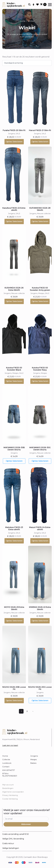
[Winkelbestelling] (27, 63)
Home (23, 21)
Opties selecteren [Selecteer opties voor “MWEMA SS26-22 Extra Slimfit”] (40, 621)
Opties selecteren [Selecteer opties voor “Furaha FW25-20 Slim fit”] (14, 142)
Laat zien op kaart (10, 745)
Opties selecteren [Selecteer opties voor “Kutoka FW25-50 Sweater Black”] (14, 381)
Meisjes (34, 759)
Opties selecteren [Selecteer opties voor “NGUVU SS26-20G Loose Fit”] (40, 701)
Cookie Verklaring (10, 799)
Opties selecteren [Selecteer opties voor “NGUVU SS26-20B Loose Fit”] (14, 701)
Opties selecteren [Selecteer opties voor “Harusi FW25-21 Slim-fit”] (40, 142)
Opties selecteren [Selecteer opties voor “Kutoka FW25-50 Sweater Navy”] (40, 381)
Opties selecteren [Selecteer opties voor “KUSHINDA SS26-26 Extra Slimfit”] (14, 301)
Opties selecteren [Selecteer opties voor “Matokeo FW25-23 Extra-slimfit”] (14, 541)
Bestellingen (8, 788)
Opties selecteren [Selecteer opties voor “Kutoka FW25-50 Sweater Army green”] (40, 301)
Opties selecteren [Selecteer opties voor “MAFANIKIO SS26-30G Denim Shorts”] (40, 461)
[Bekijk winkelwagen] (43, 4)
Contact (6, 767)
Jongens (34, 756)
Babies (33, 763)
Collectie (6, 759)
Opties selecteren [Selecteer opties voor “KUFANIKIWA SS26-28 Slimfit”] (40, 221)
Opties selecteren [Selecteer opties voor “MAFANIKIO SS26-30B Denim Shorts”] (14, 461)
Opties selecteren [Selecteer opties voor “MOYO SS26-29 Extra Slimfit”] (14, 621)
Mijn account (8, 785)
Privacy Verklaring (10, 795)
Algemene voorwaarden (13, 792)
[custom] (10, 863)
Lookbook (7, 763)
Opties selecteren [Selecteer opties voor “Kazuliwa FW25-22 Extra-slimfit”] (14, 221)
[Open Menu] (50, 5)
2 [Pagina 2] (27, 711)
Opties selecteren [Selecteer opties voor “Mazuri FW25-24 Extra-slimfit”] (40, 541)
